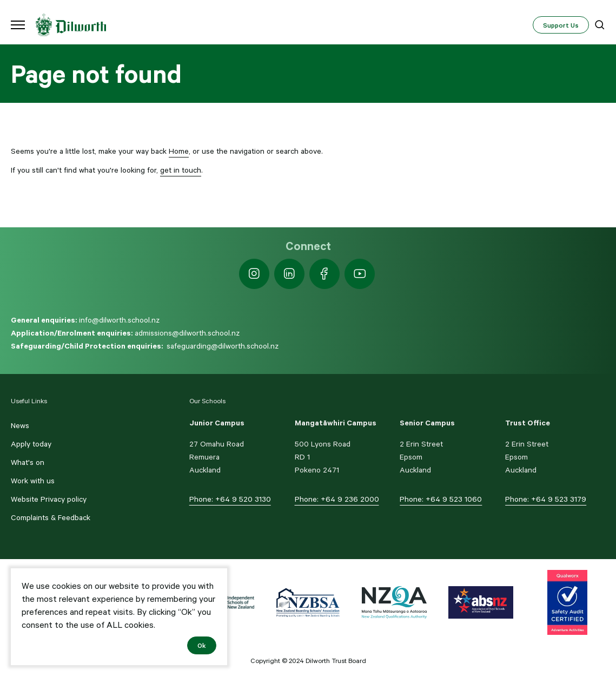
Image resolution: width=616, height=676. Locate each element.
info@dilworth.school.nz (119, 320)
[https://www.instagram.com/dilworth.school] (254, 274)
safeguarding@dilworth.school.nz (223, 346)
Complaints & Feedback (51, 517)
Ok (202, 645)
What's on (28, 462)
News (20, 425)
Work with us (33, 481)
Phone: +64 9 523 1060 (441, 499)
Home (179, 151)
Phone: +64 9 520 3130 (230, 499)
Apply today (31, 444)
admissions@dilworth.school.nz (187, 333)
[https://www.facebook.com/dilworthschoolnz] (324, 274)
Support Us (561, 25)
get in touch (181, 170)
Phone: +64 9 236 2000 (337, 499)
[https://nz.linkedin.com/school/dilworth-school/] (289, 274)
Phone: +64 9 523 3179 (546, 499)
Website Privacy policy (49, 499)
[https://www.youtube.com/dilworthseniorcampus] (360, 274)
